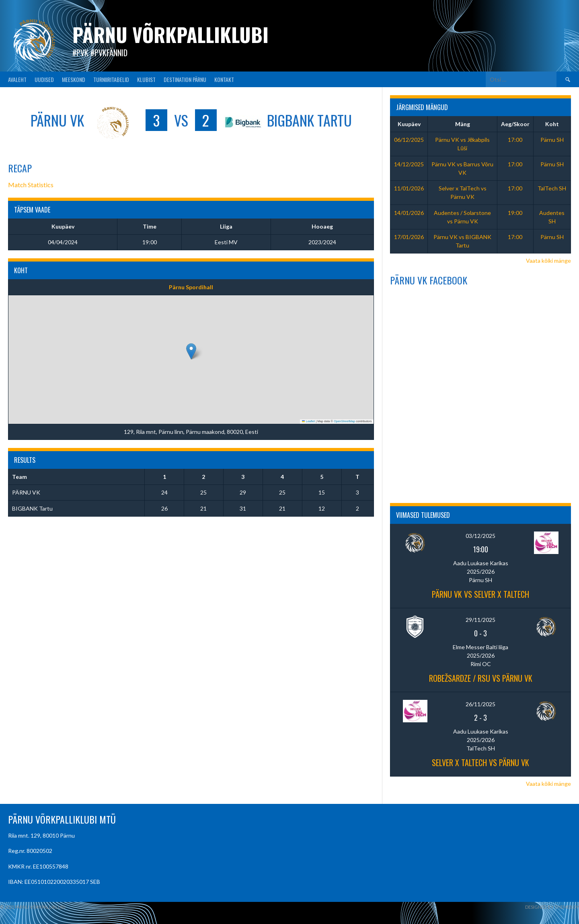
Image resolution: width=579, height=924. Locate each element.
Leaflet (308, 421)
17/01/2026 (409, 237)
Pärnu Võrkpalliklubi (170, 34)
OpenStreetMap (344, 421)
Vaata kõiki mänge (548, 261)
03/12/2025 (480, 536)
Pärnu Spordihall (191, 287)
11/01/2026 (409, 188)
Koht (552, 124)
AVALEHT (17, 79)
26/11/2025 (480, 704)
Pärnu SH (552, 140)
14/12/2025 (409, 164)
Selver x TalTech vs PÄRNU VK (480, 763)
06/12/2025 (409, 140)
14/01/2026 (409, 213)
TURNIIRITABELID (111, 79)
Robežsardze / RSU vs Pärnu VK (481, 678)
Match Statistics (31, 185)
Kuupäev (409, 124)
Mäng (463, 124)
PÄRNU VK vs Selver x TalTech (480, 594)
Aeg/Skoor (515, 124)
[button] (191, 351)
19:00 (515, 213)
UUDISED (44, 79)
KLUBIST (146, 79)
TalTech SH (552, 188)
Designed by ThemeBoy (552, 907)
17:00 (515, 140)
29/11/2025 (480, 620)
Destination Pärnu (185, 79)
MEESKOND (74, 79)
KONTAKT (224, 79)
